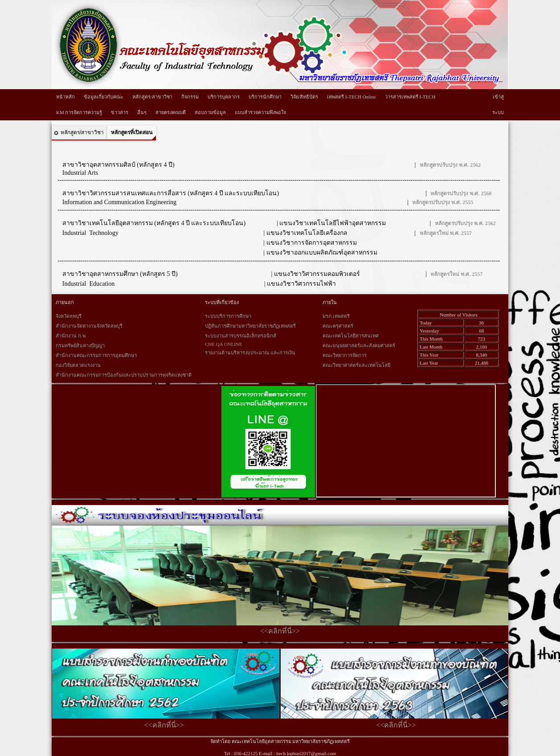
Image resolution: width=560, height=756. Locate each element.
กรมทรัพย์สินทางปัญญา (80, 345)
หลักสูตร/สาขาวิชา (152, 97)
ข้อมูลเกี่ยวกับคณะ (104, 97)
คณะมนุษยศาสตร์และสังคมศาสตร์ (359, 345)
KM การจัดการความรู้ (79, 112)
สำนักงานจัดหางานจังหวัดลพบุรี (89, 326)
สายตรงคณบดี (171, 112)
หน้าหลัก (65, 97)
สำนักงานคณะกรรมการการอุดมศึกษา (96, 355)
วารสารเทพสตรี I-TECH (410, 97)
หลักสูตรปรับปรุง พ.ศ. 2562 (450, 165)
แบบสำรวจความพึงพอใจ (260, 112)
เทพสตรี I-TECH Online (351, 97)
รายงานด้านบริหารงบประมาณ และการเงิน (250, 353)
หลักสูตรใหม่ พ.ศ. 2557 (446, 233)
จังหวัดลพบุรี (69, 316)
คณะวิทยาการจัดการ (345, 355)
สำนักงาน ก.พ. (71, 336)
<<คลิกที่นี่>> (280, 631)
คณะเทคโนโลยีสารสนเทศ (351, 336)
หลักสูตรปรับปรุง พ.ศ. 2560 (461, 193)
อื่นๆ (142, 112)
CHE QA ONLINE (224, 344)
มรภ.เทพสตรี (336, 316)
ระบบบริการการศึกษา (228, 316)
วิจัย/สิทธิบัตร (304, 97)
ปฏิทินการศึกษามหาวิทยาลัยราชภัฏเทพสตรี (250, 326)
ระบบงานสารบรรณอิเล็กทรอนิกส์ (241, 336)
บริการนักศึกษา (265, 97)
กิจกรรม (190, 97)
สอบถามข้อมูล (210, 112)
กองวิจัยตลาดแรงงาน (78, 365)
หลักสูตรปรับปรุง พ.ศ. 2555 (443, 202)
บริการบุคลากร (224, 97)
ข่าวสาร (120, 112)
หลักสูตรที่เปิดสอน (132, 132)
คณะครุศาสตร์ (338, 326)
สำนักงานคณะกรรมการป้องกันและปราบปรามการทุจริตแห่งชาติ (124, 375)
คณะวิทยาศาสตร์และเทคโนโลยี (356, 365)
